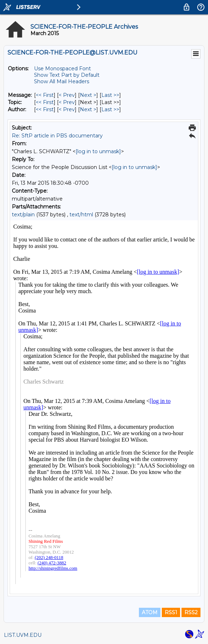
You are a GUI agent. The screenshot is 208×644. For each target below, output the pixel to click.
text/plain (23, 215)
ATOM (150, 612)
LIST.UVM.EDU (23, 635)
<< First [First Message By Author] (45, 109)
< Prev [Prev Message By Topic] (67, 102)
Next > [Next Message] (88, 95)
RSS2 (191, 612)
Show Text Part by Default (67, 75)
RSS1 (171, 612)
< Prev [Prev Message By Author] (67, 109)
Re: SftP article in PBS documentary (57, 136)
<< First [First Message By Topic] (45, 102)
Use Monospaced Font (62, 69)
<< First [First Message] (45, 95)
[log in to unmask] (98, 151)
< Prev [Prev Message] (67, 95)
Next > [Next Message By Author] (88, 109)
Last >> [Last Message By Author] (110, 109)
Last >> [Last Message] (110, 95)
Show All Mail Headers (62, 81)
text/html (81, 215)
